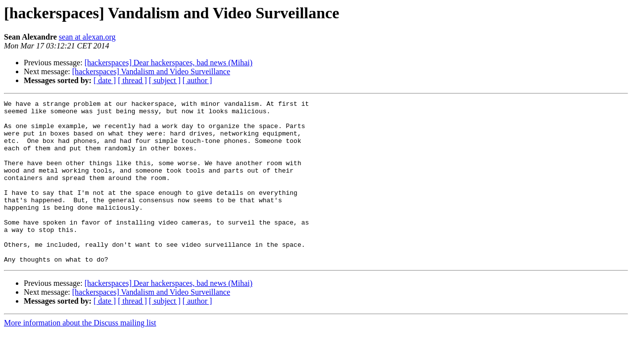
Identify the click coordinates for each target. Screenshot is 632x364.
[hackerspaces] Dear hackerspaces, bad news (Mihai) (169, 63)
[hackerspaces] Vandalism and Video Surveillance (151, 71)
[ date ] (105, 80)
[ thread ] (132, 80)
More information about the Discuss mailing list (80, 355)
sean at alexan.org (87, 37)
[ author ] (197, 80)
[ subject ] (165, 80)
